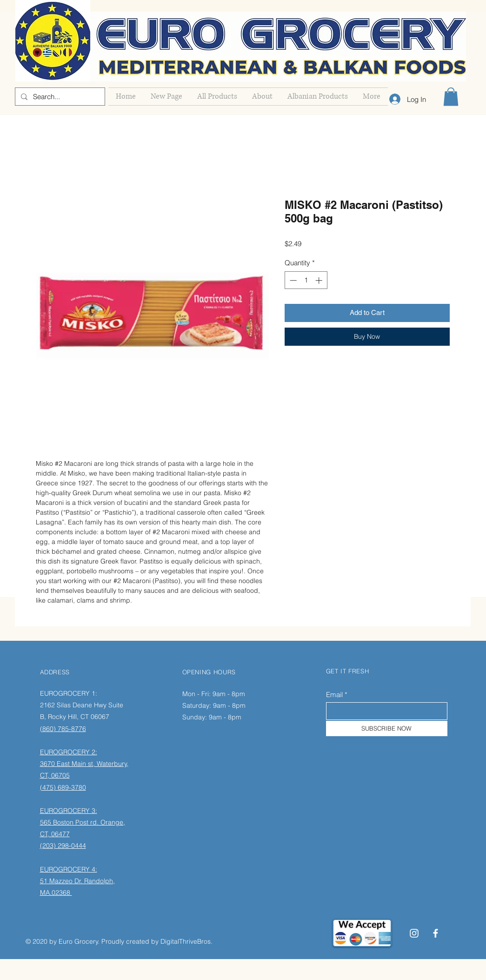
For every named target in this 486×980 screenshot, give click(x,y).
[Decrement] (292, 280)
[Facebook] (436, 933)
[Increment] (320, 280)
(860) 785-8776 (63, 729)
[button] (451, 97)
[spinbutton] (306, 280)
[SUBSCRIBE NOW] (387, 728)
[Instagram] (414, 933)
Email (334, 695)
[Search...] (59, 97)
